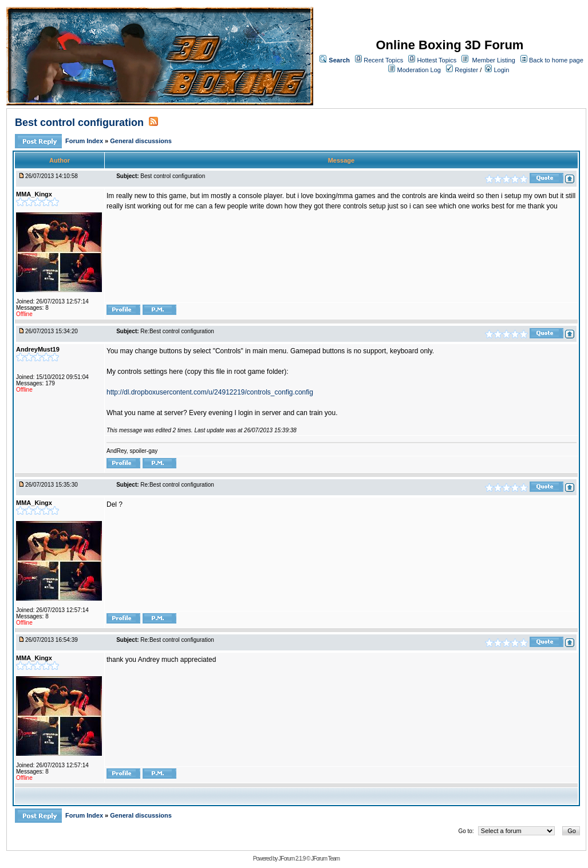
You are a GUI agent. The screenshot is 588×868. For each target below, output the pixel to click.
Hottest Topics (437, 60)
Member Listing (494, 60)
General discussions (141, 141)
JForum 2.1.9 (292, 859)
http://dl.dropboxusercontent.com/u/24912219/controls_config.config (210, 392)
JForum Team (325, 859)
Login (497, 70)
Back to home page (556, 60)
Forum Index (85, 141)
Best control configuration (81, 123)
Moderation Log (419, 70)
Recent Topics (383, 60)
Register (462, 70)
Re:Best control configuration (177, 331)
